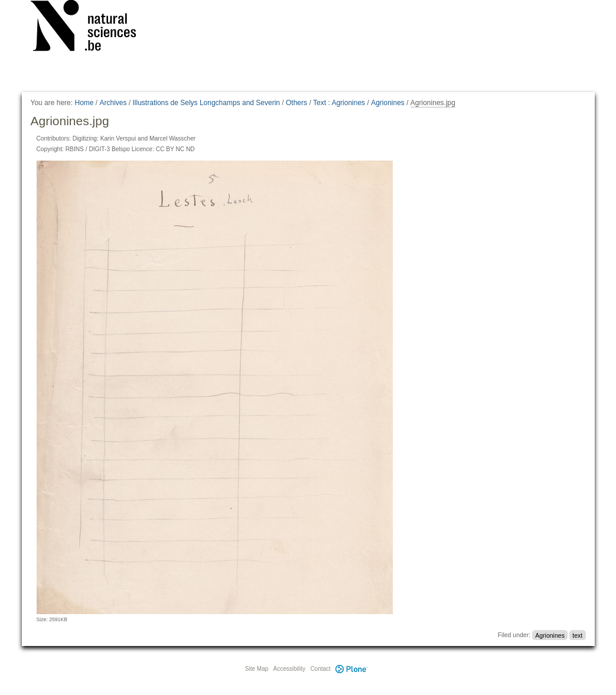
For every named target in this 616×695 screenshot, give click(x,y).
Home (84, 103)
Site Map (257, 669)
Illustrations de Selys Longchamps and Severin (206, 103)
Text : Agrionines (339, 103)
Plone (352, 669)
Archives (113, 103)
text (577, 635)
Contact (320, 669)
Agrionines (388, 103)
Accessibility (289, 669)
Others (296, 103)
